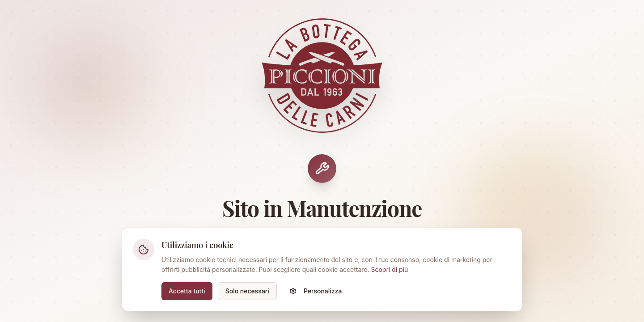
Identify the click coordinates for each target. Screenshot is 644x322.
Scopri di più (389, 269)
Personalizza (316, 291)
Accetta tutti (187, 291)
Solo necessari (247, 291)
